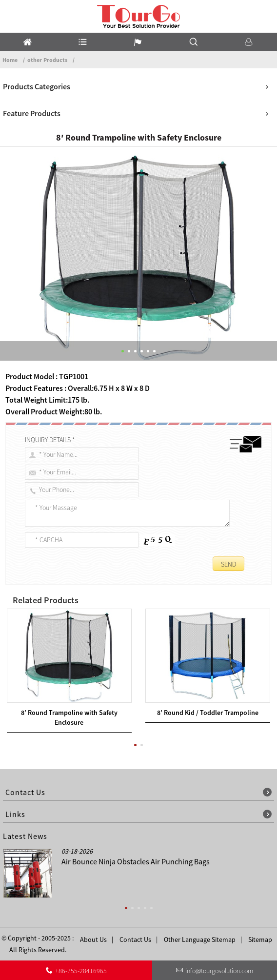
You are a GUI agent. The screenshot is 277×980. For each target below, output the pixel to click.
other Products (47, 60)
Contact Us (135, 939)
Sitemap (260, 939)
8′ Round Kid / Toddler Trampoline (208, 713)
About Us (93, 939)
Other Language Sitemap (200, 939)
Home (10, 60)
